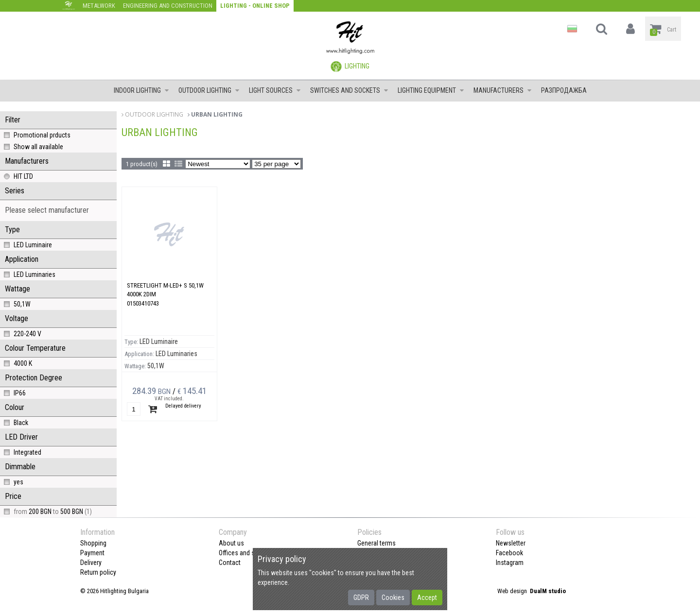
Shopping (93, 543)
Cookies (393, 598)
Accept (427, 598)
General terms (376, 543)
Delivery (91, 563)
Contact (230, 563)
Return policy (98, 572)
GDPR (361, 598)
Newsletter (511, 543)
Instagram (510, 563)
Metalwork (99, 6)
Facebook (509, 553)
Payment (92, 553)
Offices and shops (244, 553)
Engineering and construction (168, 6)
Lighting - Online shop (255, 6)
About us (231, 543)
